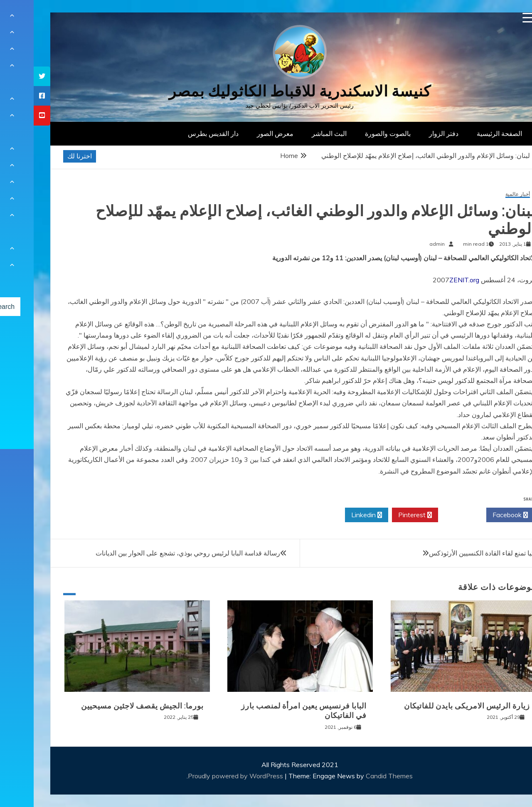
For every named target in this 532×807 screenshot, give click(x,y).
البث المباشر (296, 133)
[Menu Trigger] (494, 18)
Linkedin (333, 515)
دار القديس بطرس (180, 133)
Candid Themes (356, 776)
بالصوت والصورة (354, 133)
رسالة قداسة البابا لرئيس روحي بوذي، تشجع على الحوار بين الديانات (154, 553)
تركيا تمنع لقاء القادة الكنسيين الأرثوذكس (451, 553)
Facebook (477, 515)
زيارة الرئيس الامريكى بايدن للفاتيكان (433, 706)
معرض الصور (241, 133)
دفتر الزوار (410, 133)
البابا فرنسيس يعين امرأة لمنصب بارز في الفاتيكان (270, 711)
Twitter (429, 515)
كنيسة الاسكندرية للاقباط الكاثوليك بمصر (266, 91)
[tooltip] (8, 76)
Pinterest (381, 515)
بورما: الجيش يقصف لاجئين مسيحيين (109, 706)
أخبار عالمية (484, 194)
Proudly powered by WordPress (203, 776)
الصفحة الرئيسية (466, 133)
